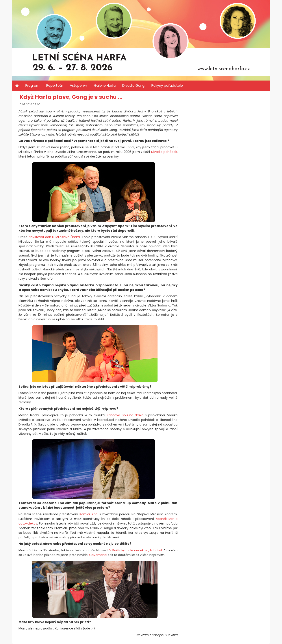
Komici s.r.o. (89, 514)
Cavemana (98, 555)
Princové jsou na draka (125, 415)
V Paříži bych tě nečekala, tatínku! (136, 550)
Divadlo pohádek (164, 152)
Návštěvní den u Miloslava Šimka (54, 237)
